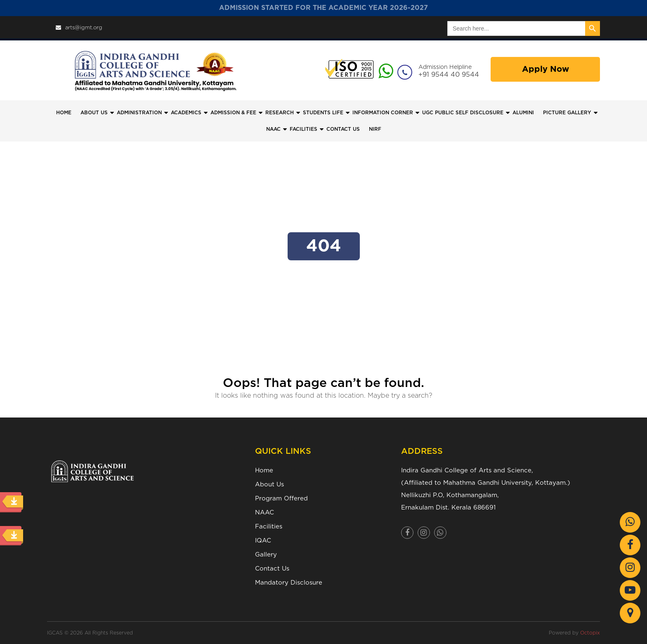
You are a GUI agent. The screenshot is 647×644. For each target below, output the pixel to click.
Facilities (269, 527)
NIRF (375, 129)
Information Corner (383, 113)
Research (280, 113)
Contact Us (272, 569)
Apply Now (545, 69)
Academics (186, 113)
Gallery (266, 555)
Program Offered (281, 499)
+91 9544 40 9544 (449, 75)
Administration (139, 113)
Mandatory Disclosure (289, 583)
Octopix (590, 633)
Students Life (323, 113)
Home (64, 113)
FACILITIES (303, 129)
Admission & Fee (233, 113)
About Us (269, 485)
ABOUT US (94, 113)
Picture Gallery (567, 113)
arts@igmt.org (79, 28)
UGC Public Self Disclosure (463, 113)
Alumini (523, 113)
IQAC (263, 541)
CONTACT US (343, 129)
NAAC (273, 129)
